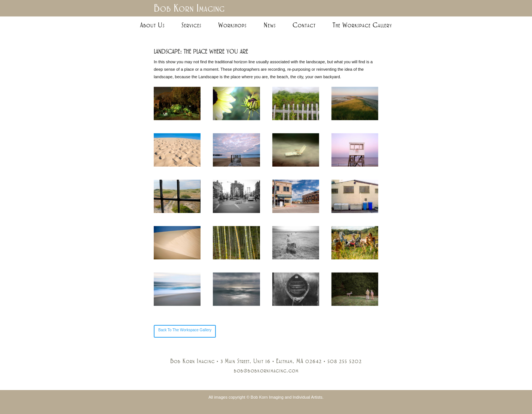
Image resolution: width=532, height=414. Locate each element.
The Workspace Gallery (362, 25)
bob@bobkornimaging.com (266, 371)
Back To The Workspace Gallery (185, 330)
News (270, 25)
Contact (304, 25)
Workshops (232, 25)
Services (191, 25)
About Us (152, 25)
